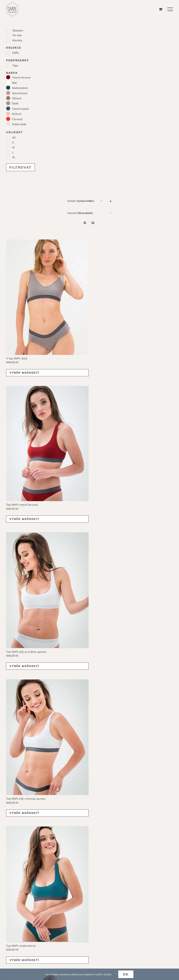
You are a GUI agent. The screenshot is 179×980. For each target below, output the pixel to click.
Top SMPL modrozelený (21, 944)
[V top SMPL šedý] (47, 297)
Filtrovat (21, 167)
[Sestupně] (111, 201)
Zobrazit (80, 213)
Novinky (17, 40)
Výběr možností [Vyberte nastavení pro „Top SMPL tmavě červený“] (24, 519)
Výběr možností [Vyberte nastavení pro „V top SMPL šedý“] (24, 373)
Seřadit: (81, 201)
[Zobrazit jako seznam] (93, 223)
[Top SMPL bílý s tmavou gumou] (47, 736)
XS (14, 137)
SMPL (16, 53)
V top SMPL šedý (17, 358)
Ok (126, 974)
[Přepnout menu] (170, 9)
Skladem (18, 30)
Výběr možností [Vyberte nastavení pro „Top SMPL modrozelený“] (24, 958)
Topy (15, 65)
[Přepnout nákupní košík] (161, 9)
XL (14, 157)
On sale (17, 35)
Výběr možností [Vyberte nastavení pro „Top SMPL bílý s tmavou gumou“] (24, 812)
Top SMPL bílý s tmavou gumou (26, 798)
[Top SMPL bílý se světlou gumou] (47, 590)
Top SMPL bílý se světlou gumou (26, 651)
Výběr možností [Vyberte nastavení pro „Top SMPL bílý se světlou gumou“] (24, 665)
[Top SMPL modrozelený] (47, 883)
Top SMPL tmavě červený (22, 505)
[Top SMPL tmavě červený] (47, 444)
